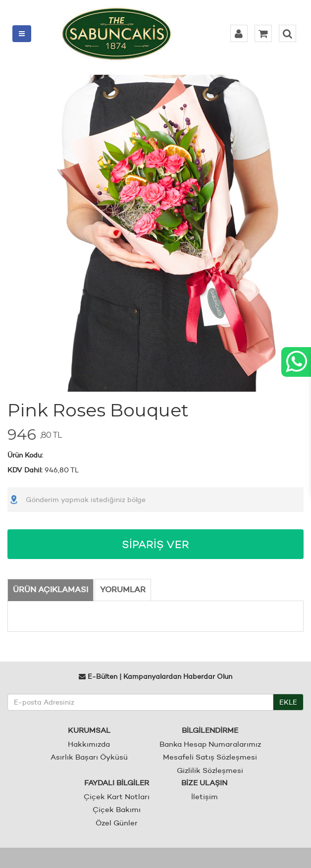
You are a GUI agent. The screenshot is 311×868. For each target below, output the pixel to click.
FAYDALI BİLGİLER (117, 783)
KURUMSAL (89, 730)
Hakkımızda (89, 744)
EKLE (288, 702)
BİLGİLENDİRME (210, 730)
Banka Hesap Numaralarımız (210, 744)
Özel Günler (117, 823)
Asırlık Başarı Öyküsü (89, 757)
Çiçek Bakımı (117, 809)
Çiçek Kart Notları (117, 796)
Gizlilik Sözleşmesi (210, 770)
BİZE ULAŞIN (204, 783)
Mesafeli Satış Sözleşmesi (210, 757)
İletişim (205, 796)
